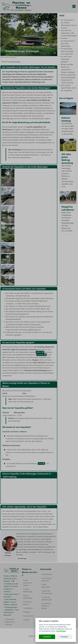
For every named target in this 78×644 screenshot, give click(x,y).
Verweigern (64, 637)
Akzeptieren (47, 637)
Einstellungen (61, 631)
